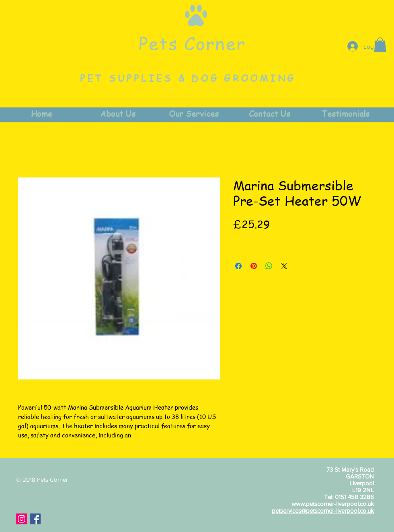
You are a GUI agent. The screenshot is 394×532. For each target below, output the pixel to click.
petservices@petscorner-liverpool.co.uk (323, 510)
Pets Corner (192, 43)
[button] (380, 45)
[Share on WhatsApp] (269, 266)
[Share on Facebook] (238, 266)
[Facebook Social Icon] (35, 519)
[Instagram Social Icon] (22, 519)
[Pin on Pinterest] (254, 266)
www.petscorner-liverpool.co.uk (333, 504)
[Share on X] (284, 266)
